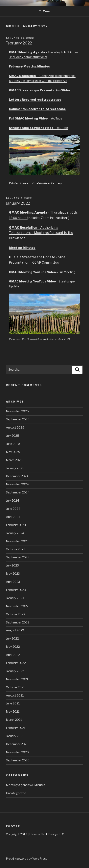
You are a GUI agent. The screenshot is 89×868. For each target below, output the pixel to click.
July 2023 (12, 566)
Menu (44, 11)
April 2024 (13, 517)
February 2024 (16, 525)
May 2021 (13, 712)
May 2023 (13, 574)
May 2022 (13, 647)
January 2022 (18, 203)
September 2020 (18, 760)
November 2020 (17, 752)
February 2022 (19, 43)
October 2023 (16, 549)
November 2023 (17, 541)
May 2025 (13, 452)
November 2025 (17, 411)
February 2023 (16, 590)
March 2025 (14, 460)
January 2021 (15, 736)
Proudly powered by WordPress (27, 859)
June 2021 (13, 703)
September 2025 (18, 419)
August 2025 (15, 428)
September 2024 (18, 492)
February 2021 (16, 728)
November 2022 (17, 606)
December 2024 (17, 476)
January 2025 (15, 468)
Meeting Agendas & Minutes (26, 785)
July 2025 (12, 436)
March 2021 (14, 720)
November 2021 (17, 679)
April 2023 (13, 582)
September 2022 (18, 622)
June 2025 (13, 444)
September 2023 (18, 557)
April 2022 (13, 655)
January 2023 (15, 598)
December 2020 (17, 744)
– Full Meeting (42, 272)
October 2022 (16, 614)
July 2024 (12, 501)
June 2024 (13, 509)
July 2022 (12, 639)
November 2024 (17, 484)
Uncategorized (16, 793)
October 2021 (15, 687)
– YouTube (36, 118)
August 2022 (15, 630)
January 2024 (15, 533)
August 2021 (15, 696)
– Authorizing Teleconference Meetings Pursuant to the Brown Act (41, 233)
